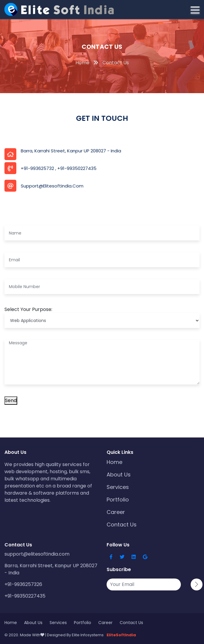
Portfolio (118, 500)
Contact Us (122, 525)
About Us (119, 475)
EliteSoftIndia (121, 635)
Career (116, 512)
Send (11, 400)
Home (114, 462)
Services (118, 487)
